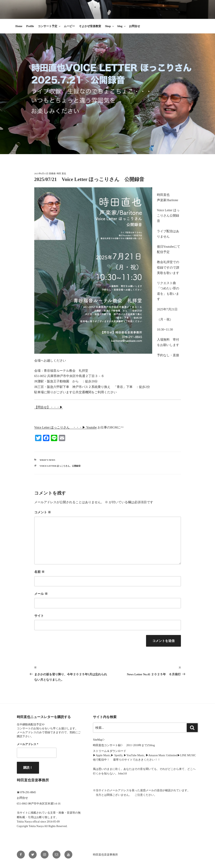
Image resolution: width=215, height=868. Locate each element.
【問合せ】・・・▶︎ (49, 407)
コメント (43, 512)
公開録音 (76, 466)
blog (122, 26)
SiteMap (98, 740)
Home (19, 26)
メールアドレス (28, 744)
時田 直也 (61, 173)
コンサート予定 (49, 26)
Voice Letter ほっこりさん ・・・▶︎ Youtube (66, 427)
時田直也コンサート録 (107, 745)
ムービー (69, 26)
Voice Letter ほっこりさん (55, 466)
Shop (110, 26)
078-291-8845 (28, 792)
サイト (39, 616)
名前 (39, 572)
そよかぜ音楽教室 (90, 26)
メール (41, 594)
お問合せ (135, 26)
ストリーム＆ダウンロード (110, 751)
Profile (30, 26)
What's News (47, 460)
